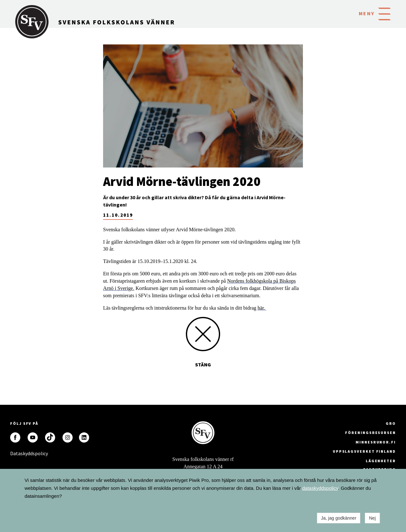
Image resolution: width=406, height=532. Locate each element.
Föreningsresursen (370, 433)
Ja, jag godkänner (339, 518)
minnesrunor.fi (376, 442)
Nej (372, 518)
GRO (391, 423)
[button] (384, 13)
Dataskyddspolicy (15, 453)
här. (262, 308)
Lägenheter (381, 461)
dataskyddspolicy (320, 488)
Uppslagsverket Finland (364, 451)
